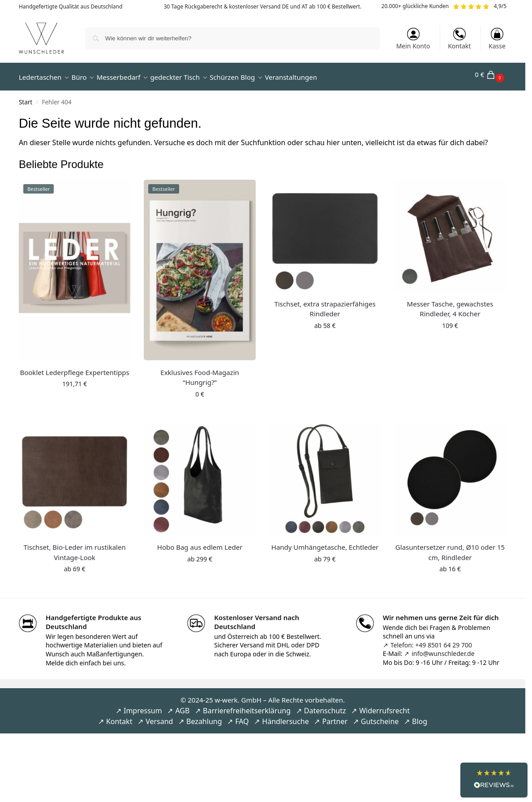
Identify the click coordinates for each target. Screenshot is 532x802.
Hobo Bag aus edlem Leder (200, 542)
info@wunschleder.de (443, 649)
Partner (335, 716)
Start (26, 97)
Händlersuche (285, 716)
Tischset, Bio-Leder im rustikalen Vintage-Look (74, 547)
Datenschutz (325, 706)
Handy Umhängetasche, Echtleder (325, 542)
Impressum (143, 706)
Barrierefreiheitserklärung (247, 706)
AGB (182, 706)
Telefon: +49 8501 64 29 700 (431, 640)
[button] (491, 74)
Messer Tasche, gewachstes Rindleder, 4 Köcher (450, 304)
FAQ (242, 716)
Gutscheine (380, 716)
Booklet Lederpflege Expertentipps (74, 367)
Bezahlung (204, 716)
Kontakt (459, 39)
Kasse (497, 39)
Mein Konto (413, 39)
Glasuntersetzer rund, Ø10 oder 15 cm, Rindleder (450, 547)
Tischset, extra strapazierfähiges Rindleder (325, 304)
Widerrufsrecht (384, 706)
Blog (420, 716)
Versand (159, 716)
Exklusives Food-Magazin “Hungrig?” (200, 372)
